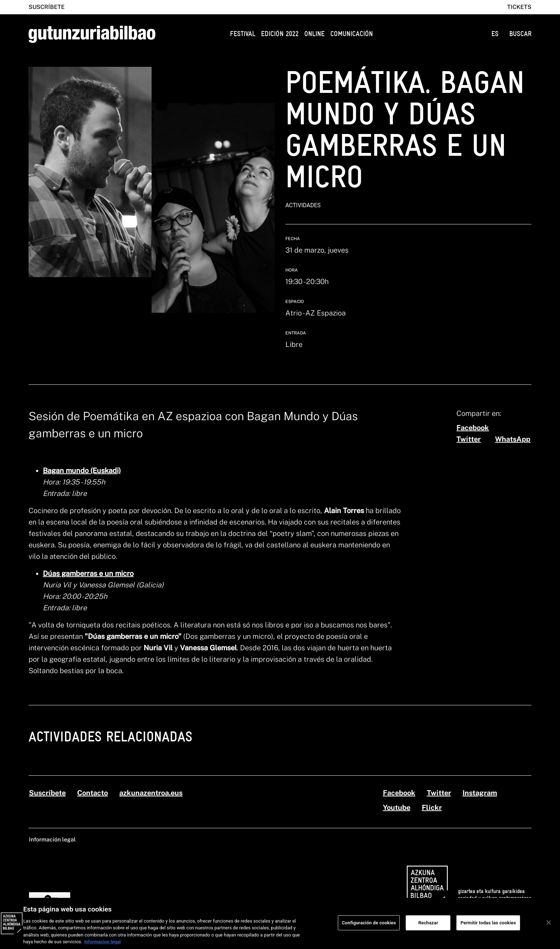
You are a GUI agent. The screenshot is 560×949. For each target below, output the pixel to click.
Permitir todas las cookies (488, 927)
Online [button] (314, 34)
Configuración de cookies (369, 927)
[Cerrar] (549, 927)
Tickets (519, 7)
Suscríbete (47, 7)
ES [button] (495, 34)
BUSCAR (520, 34)
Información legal (52, 839)
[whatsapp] (513, 439)
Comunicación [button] (352, 34)
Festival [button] (243, 34)
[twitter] (469, 439)
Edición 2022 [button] (280, 34)
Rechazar (428, 927)
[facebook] (473, 428)
